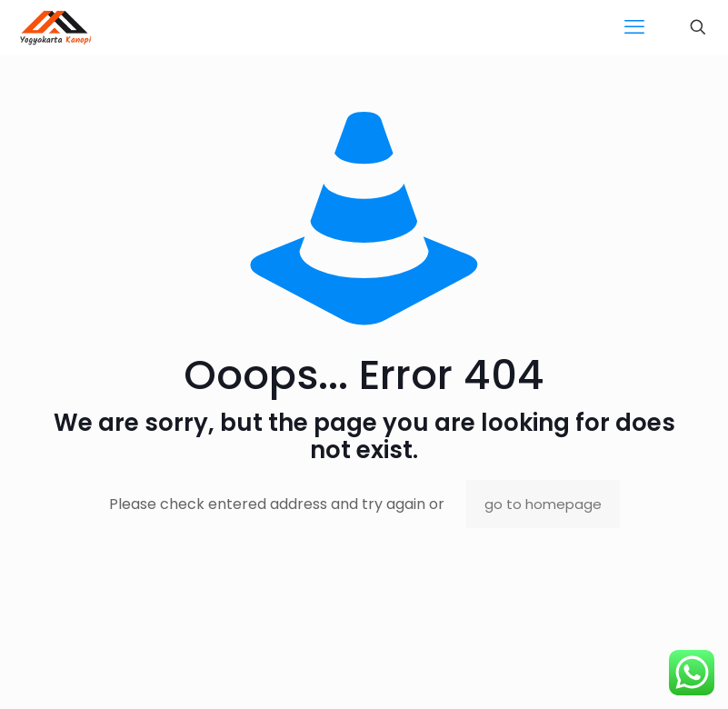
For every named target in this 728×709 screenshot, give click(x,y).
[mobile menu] (634, 27)
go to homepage (543, 504)
